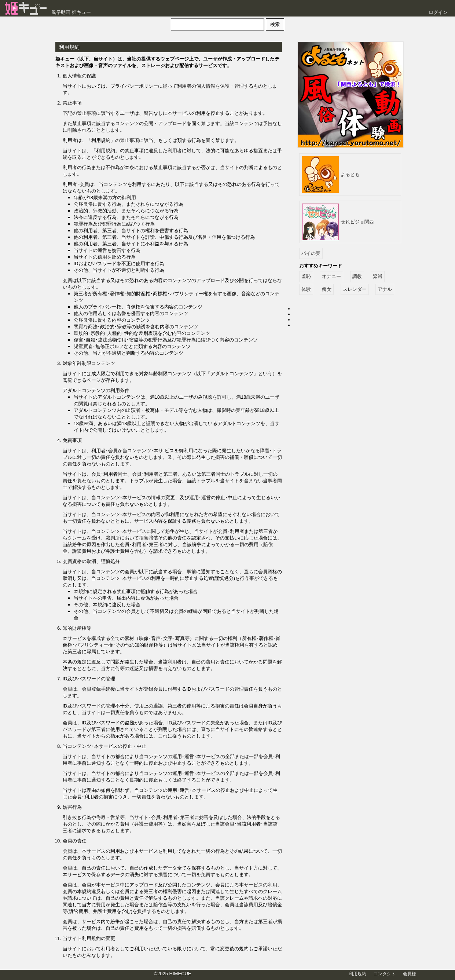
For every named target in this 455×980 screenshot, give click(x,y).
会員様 (410, 974)
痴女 (327, 289)
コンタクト (385, 974)
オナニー (331, 276)
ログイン (438, 12)
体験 (306, 289)
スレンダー (355, 289)
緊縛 (378, 276)
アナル (385, 289)
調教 (357, 276)
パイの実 (311, 253)
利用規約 (357, 974)
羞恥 (306, 276)
